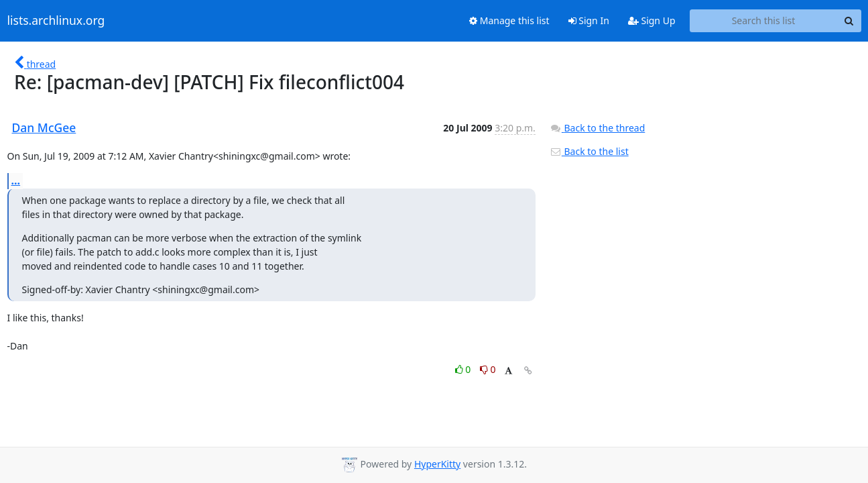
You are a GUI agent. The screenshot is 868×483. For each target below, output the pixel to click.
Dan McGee (44, 127)
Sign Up (652, 20)
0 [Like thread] (464, 369)
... (16, 180)
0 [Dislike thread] (488, 369)
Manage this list (509, 20)
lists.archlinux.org (56, 21)
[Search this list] (764, 21)
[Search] (849, 21)
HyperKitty (437, 464)
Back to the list (589, 151)
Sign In (589, 20)
